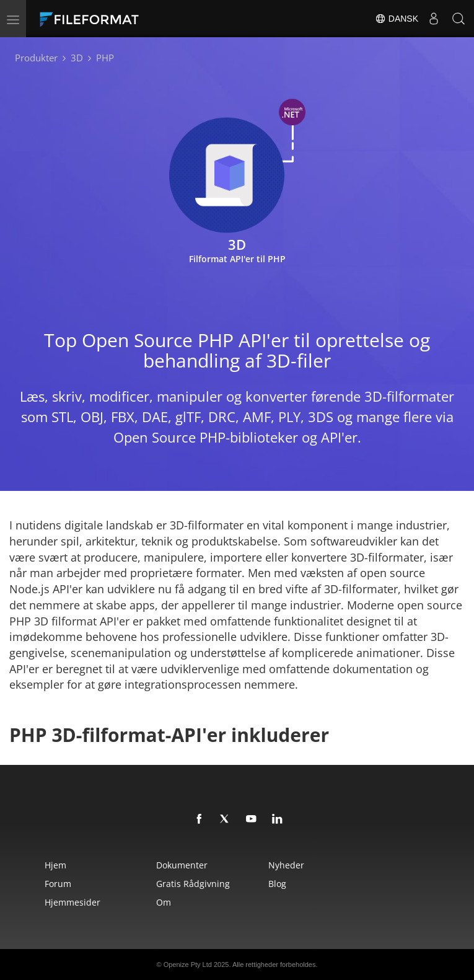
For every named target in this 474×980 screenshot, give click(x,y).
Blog (277, 884)
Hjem (55, 865)
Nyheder (286, 865)
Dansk (397, 19)
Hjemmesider (72, 902)
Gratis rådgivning (193, 884)
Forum (58, 884)
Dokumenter (182, 865)
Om (164, 902)
